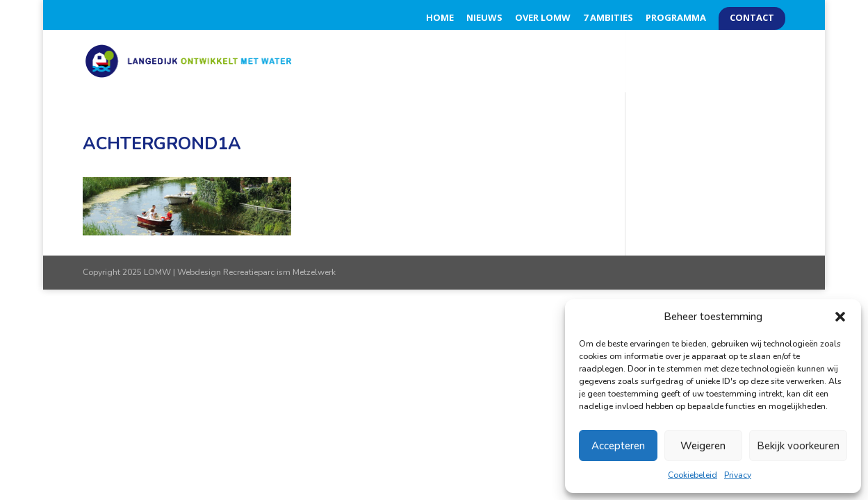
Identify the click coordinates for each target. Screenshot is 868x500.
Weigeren (703, 446)
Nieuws (484, 18)
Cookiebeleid (693, 475)
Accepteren (618, 446)
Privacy (738, 475)
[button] (840, 317)
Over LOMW (543, 18)
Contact (752, 18)
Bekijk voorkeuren (798, 446)
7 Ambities (608, 18)
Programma (676, 18)
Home (440, 18)
